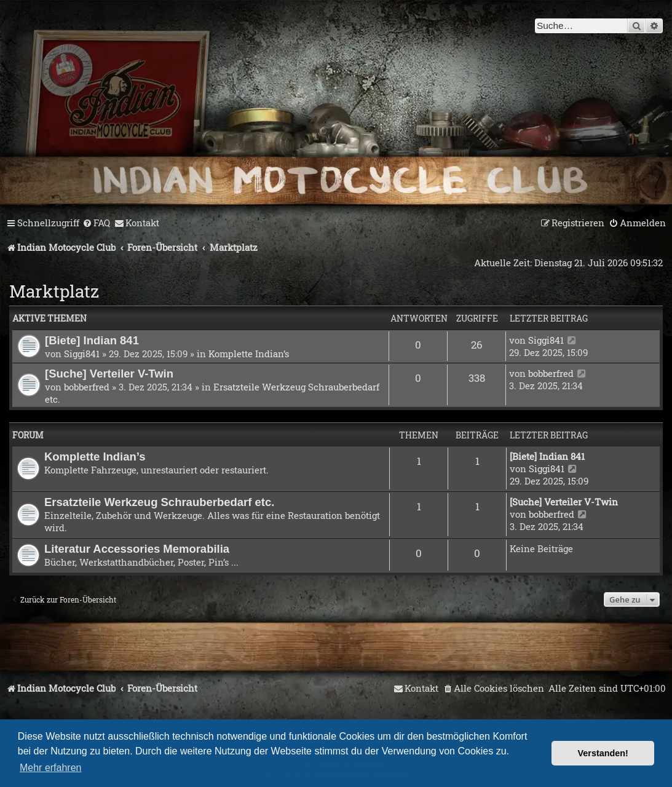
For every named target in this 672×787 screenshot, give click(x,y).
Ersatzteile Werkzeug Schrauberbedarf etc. (159, 502)
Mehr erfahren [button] (51, 768)
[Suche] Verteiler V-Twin (109, 374)
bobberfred (87, 387)
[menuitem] (96, 223)
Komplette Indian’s (249, 354)
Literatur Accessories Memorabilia (137, 549)
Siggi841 (82, 354)
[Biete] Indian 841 (92, 340)
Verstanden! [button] (603, 753)
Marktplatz (54, 291)
